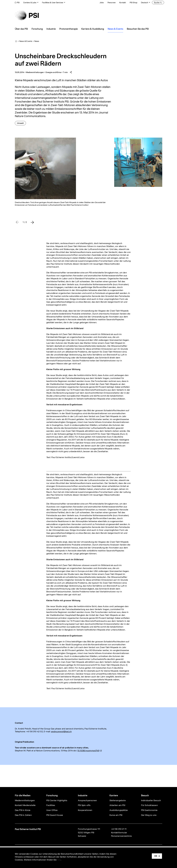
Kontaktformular (119, 833)
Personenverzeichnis (121, 836)
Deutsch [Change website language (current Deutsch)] (145, 3)
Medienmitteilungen (35, 72)
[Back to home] (27, 15)
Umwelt (21, 123)
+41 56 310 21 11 (119, 829)
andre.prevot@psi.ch (61, 732)
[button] (32, 222)
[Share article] (71, 72)
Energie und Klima (53, 72)
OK (156, 856)
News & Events (26, 41)
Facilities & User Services (53, 3)
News (37, 41)
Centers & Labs (30, 3)
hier (59, 860)
